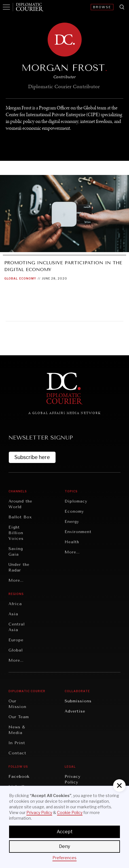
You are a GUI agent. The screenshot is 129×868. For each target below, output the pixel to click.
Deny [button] (64, 846)
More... (16, 580)
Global (11, 278)
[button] (119, 785)
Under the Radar (19, 567)
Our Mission (17, 704)
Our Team (19, 717)
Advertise (75, 711)
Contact (17, 753)
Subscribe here (32, 457)
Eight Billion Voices (16, 533)
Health (72, 542)
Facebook (19, 777)
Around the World (20, 504)
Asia (13, 614)
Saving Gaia (16, 552)
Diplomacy (76, 501)
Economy (28, 278)
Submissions (78, 701)
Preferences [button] (64, 858)
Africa (15, 604)
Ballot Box (20, 517)
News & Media (17, 730)
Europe (16, 640)
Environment (78, 532)
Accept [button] (65, 832)
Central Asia (17, 627)
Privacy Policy (73, 779)
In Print (17, 743)
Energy (72, 522)
